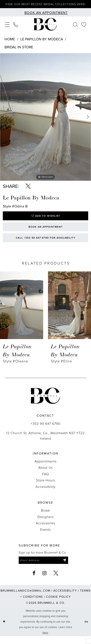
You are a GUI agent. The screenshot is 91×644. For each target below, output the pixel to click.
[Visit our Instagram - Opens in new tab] (45, 581)
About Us (45, 475)
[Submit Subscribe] (69, 568)
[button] (7, 28)
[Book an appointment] (45, 16)
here (45, 640)
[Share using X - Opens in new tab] (28, 190)
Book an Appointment (46, 232)
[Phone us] (16, 28)
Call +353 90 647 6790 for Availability (46, 244)
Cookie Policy (58, 604)
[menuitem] (7, 28)
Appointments (46, 468)
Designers (45, 524)
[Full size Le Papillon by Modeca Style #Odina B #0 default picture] (45, 121)
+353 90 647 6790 (45, 431)
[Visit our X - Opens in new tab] (56, 581)
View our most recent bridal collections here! (45, 6)
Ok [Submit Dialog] (86, 629)
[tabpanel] (45, 121)
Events (45, 536)
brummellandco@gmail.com (25, 598)
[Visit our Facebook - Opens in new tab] (34, 581)
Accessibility (45, 494)
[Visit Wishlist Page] (84, 28)
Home (10, 43)
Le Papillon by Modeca (42, 43)
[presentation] (22, 312)
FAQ (45, 481)
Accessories (45, 530)
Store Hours (45, 487)
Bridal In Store (19, 51)
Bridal (45, 517)
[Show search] (75, 28)
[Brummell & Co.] (45, 28)
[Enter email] (46, 568)
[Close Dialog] (4, 629)
